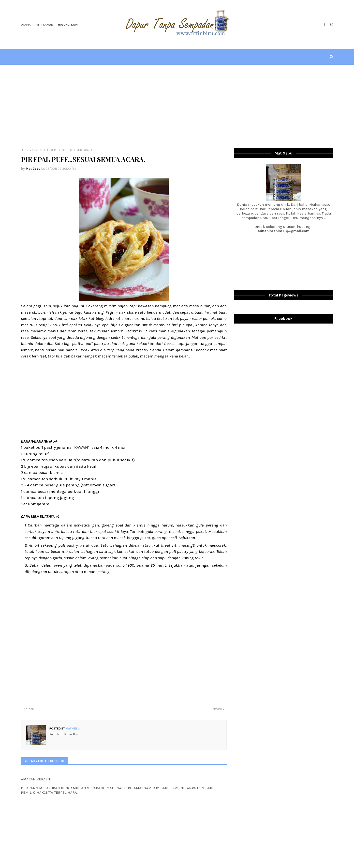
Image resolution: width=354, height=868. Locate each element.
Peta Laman (44, 25)
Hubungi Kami (68, 25)
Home (25, 150)
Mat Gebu (33, 169)
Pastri (36, 150)
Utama (26, 25)
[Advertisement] (177, 107)
